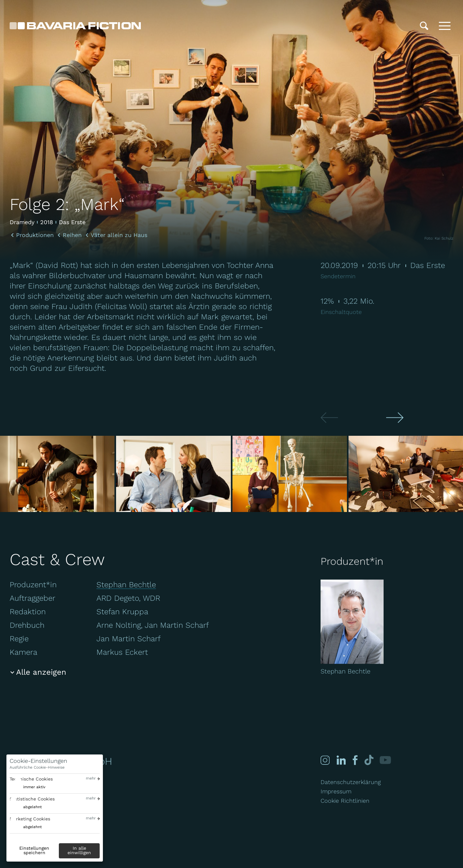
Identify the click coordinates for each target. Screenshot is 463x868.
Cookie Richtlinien (345, 801)
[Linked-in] (341, 760)
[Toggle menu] (445, 26)
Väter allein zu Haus (119, 235)
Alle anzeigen (41, 672)
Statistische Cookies (32, 799)
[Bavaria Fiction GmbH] (75, 26)
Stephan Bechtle (126, 585)
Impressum (336, 791)
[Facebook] (354, 760)
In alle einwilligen (79, 850)
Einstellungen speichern (34, 850)
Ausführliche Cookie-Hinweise (37, 767)
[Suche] (424, 26)
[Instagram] (325, 760)
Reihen (72, 235)
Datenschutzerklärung (351, 782)
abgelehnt (32, 807)
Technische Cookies (31, 779)
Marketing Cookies (30, 819)
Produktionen (35, 235)
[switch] (27, 787)
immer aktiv (34, 787)
